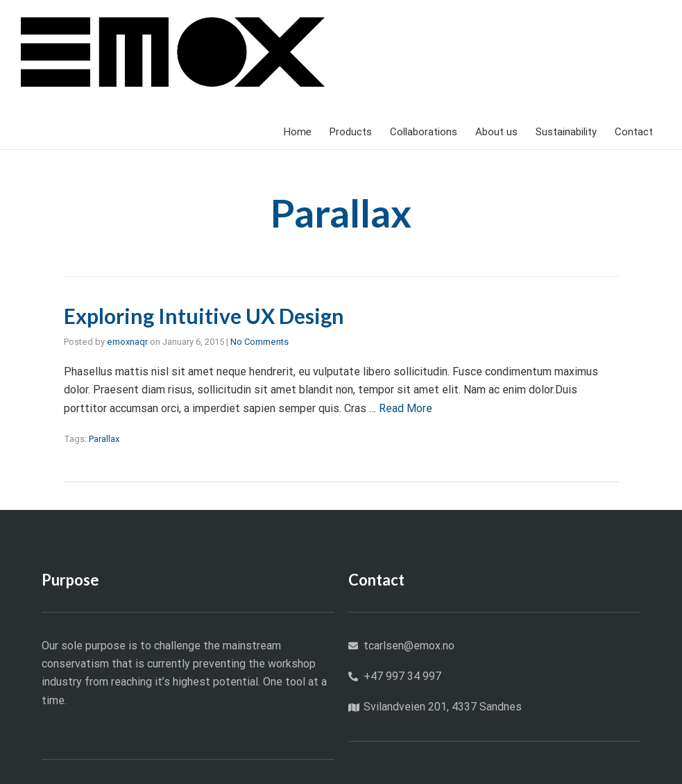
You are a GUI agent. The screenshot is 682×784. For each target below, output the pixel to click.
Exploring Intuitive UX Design (204, 316)
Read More (406, 408)
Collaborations (424, 132)
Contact (634, 132)
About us (496, 132)
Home (298, 132)
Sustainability (566, 132)
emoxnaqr (127, 342)
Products (351, 132)
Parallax (104, 439)
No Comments (259, 342)
